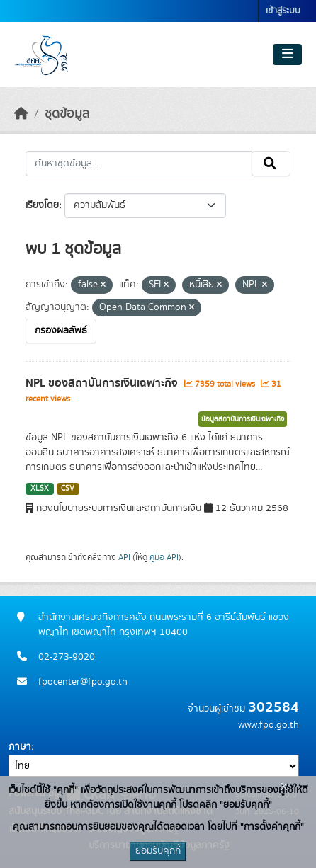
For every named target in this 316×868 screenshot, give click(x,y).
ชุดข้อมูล (67, 114)
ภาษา (20, 747)
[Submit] (271, 164)
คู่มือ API (164, 557)
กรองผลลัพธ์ (61, 331)
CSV (68, 489)
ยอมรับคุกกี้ (158, 851)
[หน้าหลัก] (21, 114)
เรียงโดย (42, 205)
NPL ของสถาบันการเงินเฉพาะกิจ (103, 383)
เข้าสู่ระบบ (283, 11)
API (124, 557)
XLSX (40, 489)
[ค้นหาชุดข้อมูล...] (139, 164)
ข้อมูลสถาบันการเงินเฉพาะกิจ (243, 419)
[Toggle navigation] (287, 55)
